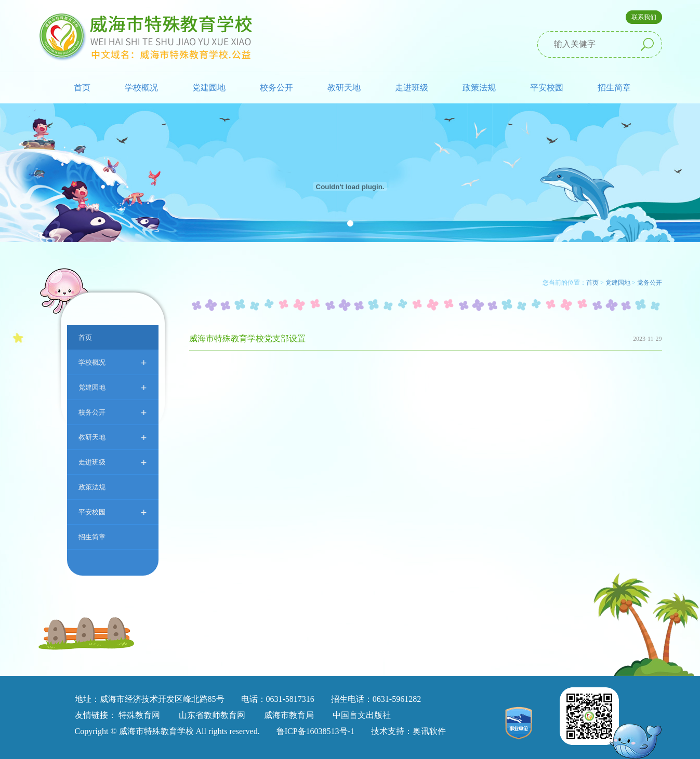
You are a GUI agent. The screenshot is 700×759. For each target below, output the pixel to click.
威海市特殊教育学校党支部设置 (247, 338)
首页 (82, 88)
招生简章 (614, 88)
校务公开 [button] (276, 88)
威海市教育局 (289, 715)
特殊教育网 (139, 715)
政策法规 (479, 88)
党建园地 (113, 387)
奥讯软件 (429, 731)
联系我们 (644, 17)
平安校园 (113, 512)
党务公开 (650, 283)
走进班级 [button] (412, 88)
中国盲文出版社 (362, 715)
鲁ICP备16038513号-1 (315, 731)
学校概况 (113, 362)
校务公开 (113, 412)
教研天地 (113, 437)
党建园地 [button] (209, 88)
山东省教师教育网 (212, 715)
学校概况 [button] (141, 88)
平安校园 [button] (547, 88)
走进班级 (113, 462)
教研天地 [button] (344, 88)
